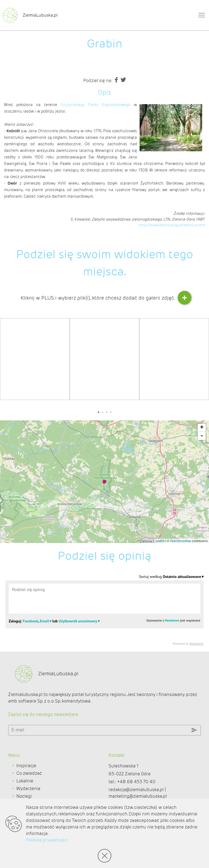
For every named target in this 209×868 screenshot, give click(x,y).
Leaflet (160, 541)
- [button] (202, 436)
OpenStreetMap (181, 541)
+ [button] (202, 428)
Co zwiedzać (29, 773)
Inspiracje (26, 766)
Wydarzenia (28, 789)
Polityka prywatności (47, 840)
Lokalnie (25, 781)
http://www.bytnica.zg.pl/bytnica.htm (172, 225)
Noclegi (24, 796)
